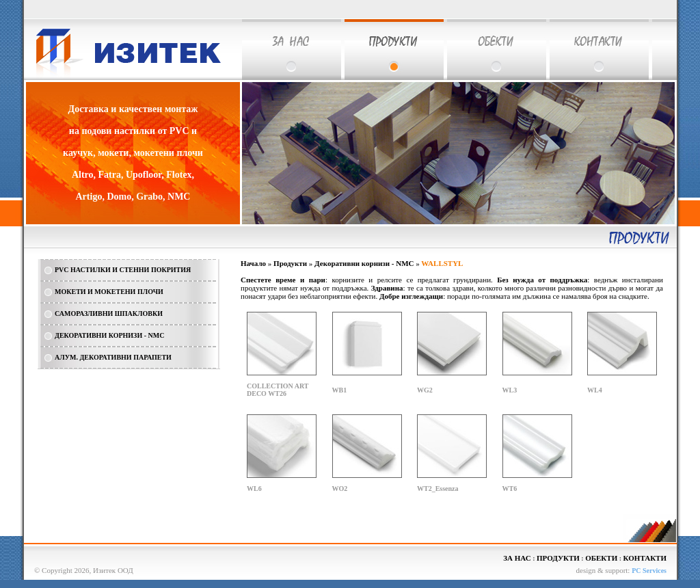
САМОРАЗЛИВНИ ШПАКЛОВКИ (109, 313)
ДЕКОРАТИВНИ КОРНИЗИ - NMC (109, 335)
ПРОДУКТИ (558, 558)
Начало (253, 263)
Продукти (290, 263)
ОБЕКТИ (601, 558)
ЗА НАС (517, 558)
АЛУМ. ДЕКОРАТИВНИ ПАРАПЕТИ (113, 357)
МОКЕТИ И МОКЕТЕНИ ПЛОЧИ (109, 292)
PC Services (649, 571)
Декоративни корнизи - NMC (364, 263)
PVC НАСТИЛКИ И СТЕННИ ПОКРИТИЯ (123, 270)
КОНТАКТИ (645, 558)
